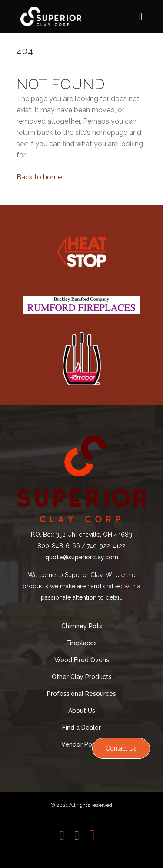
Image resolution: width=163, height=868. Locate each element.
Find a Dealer (81, 728)
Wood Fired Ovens (82, 660)
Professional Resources (81, 694)
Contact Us (121, 748)
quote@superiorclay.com (82, 557)
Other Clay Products (82, 677)
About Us (82, 711)
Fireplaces (82, 643)
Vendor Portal (82, 744)
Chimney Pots (82, 626)
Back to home (39, 177)
